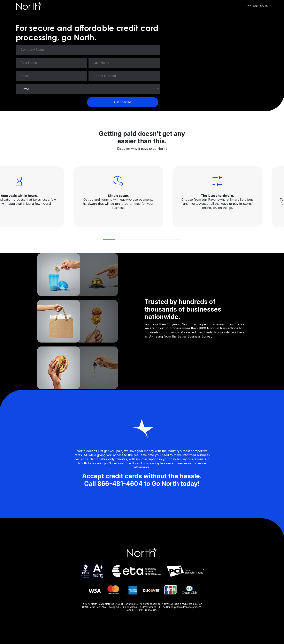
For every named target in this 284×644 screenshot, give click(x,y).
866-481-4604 (257, 6)
